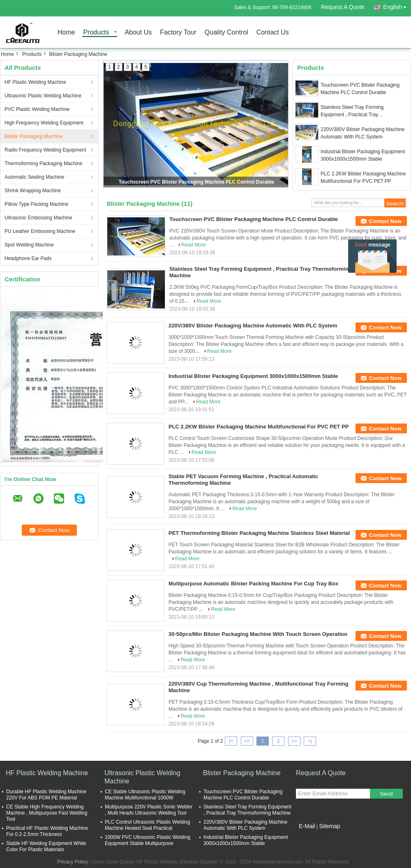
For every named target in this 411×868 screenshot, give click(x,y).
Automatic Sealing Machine (34, 177)
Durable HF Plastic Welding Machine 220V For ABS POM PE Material (46, 795)
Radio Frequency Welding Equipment (45, 150)
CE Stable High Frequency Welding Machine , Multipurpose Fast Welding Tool (47, 813)
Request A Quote (343, 7)
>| (310, 741)
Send (386, 794)
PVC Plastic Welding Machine (37, 109)
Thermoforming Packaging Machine (43, 163)
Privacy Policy (73, 862)
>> (294, 741)
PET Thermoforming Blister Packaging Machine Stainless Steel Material (259, 533)
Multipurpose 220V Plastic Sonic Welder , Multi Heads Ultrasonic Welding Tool (149, 810)
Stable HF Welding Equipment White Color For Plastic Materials (46, 846)
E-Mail (307, 826)
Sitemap (329, 826)
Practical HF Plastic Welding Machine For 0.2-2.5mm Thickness (47, 831)
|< (231, 741)
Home (66, 33)
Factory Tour (178, 33)
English (397, 6)
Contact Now (385, 221)
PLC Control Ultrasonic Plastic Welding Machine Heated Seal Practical (147, 825)
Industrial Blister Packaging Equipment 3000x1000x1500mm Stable (363, 155)
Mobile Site (311, 836)
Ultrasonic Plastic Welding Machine (43, 96)
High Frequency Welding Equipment (44, 123)
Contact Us (273, 33)
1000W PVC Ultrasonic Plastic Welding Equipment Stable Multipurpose (148, 840)
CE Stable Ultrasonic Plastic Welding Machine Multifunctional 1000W (145, 795)
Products (96, 33)
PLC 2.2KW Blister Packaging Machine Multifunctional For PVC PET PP (363, 177)
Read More (193, 245)
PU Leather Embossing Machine (40, 231)
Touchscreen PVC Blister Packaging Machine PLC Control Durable (197, 182)
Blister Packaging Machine (33, 136)
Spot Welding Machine (29, 245)
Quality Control (226, 33)
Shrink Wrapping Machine (33, 191)
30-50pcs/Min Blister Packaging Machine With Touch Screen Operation (258, 634)
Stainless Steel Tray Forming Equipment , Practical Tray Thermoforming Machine (352, 111)
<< (247, 741)
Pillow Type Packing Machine (36, 204)
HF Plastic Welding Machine (35, 82)
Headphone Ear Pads (28, 258)
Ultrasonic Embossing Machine (38, 218)
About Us (138, 33)
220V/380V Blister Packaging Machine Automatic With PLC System (363, 133)
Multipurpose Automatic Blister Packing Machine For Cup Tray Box (253, 584)
